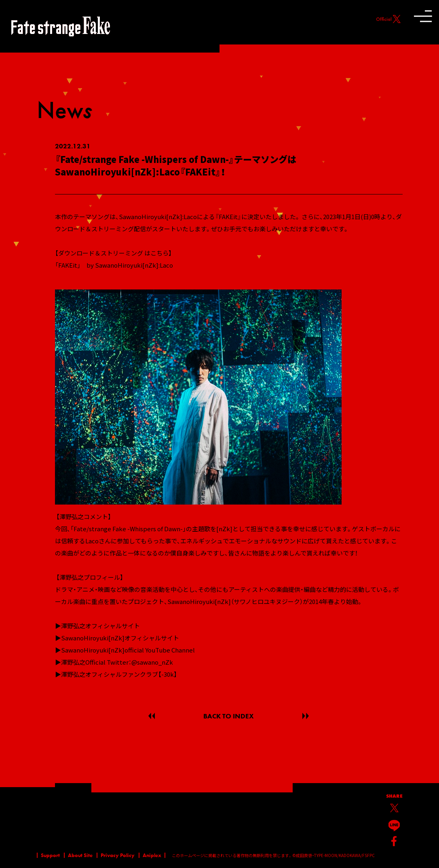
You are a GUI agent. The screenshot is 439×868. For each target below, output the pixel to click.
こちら (159, 253)
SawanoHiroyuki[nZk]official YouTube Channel (128, 650)
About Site (80, 855)
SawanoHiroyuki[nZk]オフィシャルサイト (120, 638)
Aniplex (152, 855)
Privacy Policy (118, 855)
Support (50, 855)
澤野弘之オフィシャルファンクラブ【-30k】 (119, 674)
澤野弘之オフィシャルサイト (100, 626)
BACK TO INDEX (229, 716)
